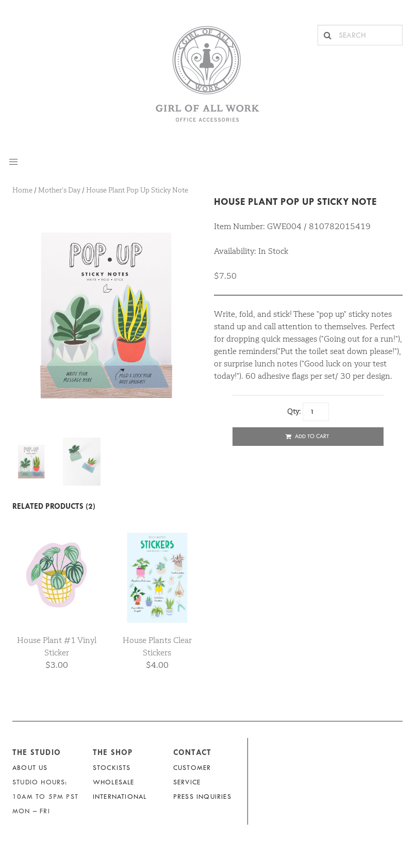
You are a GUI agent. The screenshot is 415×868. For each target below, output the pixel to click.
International (120, 797)
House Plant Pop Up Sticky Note (295, 202)
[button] (13, 162)
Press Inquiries (202, 797)
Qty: (294, 411)
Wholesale (114, 782)
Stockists (112, 768)
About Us (30, 768)
